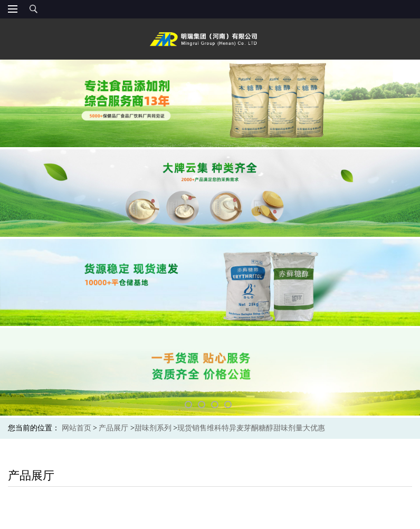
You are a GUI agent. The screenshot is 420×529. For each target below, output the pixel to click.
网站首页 (77, 428)
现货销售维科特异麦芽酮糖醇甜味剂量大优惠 (251, 428)
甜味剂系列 (153, 428)
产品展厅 (113, 428)
